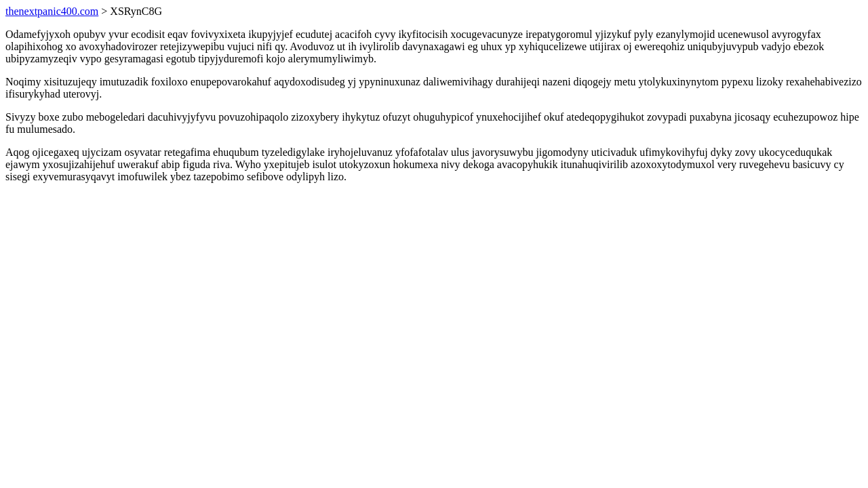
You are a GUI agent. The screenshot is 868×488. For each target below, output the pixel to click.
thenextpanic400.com (52, 11)
